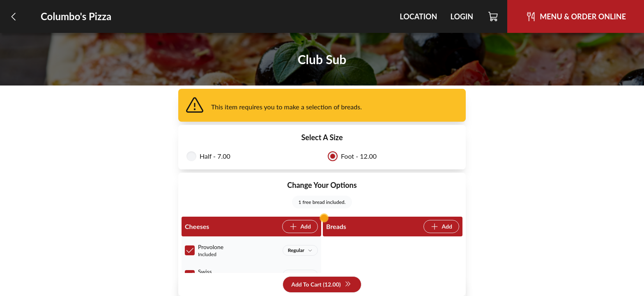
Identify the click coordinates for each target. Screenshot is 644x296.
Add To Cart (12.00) (321, 285)
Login (462, 16)
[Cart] (493, 16)
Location (418, 16)
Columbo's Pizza (76, 16)
